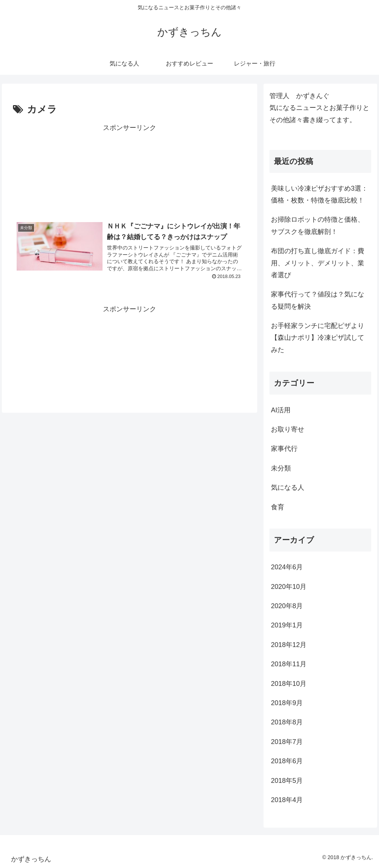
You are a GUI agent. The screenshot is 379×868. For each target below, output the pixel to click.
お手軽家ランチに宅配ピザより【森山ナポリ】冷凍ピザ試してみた (318, 338)
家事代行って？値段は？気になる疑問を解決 (318, 300)
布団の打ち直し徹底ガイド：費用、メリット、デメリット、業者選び (318, 263)
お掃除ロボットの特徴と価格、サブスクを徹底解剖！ (318, 225)
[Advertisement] (130, 170)
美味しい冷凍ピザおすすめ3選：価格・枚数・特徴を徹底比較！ (319, 194)
